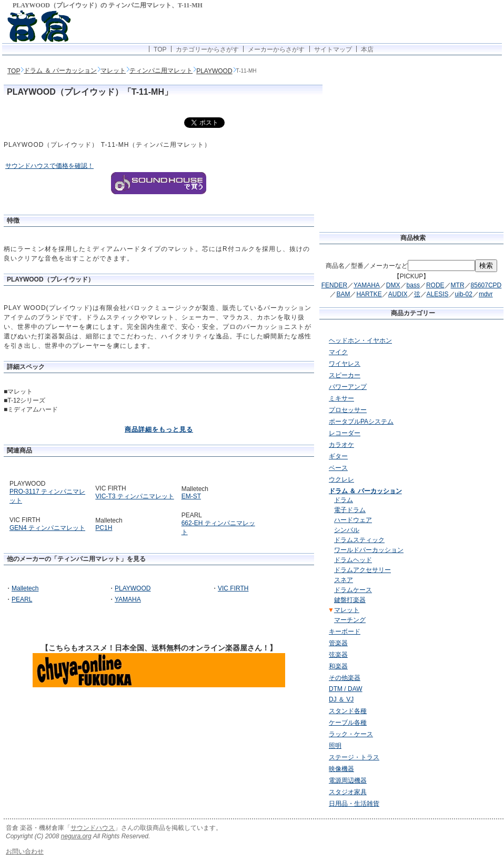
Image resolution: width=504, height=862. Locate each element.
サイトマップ (333, 49)
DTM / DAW (346, 689)
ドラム (344, 500)
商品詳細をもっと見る (159, 429)
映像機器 (341, 769)
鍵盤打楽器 (350, 600)
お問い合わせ (25, 851)
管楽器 (338, 643)
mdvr (486, 294)
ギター (338, 456)
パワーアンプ (348, 387)
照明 (335, 746)
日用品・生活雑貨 (354, 804)
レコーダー (345, 433)
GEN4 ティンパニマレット (47, 528)
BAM (343, 294)
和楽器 (338, 666)
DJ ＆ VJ (341, 699)
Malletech (25, 588)
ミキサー (341, 398)
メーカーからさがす (276, 49)
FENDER (334, 285)
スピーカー (345, 375)
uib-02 (464, 294)
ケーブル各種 (348, 723)
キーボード (345, 632)
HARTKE (369, 294)
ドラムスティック (359, 540)
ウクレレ (341, 479)
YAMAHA (128, 599)
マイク (338, 352)
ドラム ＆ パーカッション (60, 71)
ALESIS (438, 294)
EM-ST (191, 496)
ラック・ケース (351, 734)
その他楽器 (345, 678)
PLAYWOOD (214, 71)
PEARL (22, 599)
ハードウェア (353, 520)
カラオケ (341, 445)
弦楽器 (338, 655)
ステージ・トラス (354, 757)
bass (413, 285)
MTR (458, 285)
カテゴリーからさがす (207, 49)
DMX (393, 285)
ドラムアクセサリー (362, 570)
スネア (344, 580)
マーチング (350, 620)
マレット (113, 71)
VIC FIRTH (233, 588)
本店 (367, 49)
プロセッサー (348, 410)
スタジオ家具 (348, 792)
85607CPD (486, 285)
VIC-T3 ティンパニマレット (134, 496)
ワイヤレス (345, 364)
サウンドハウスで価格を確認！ (49, 166)
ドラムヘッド (353, 560)
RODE (435, 285)
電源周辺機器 (348, 780)
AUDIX (398, 294)
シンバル (347, 530)
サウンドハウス (93, 828)
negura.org (76, 836)
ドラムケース (353, 590)
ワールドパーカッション (369, 550)
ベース (338, 468)
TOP (160, 49)
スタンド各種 (348, 711)
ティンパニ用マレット (161, 71)
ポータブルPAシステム (361, 422)
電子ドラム (350, 510)
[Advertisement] (460, 486)
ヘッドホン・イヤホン (360, 340)
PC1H (104, 528)
